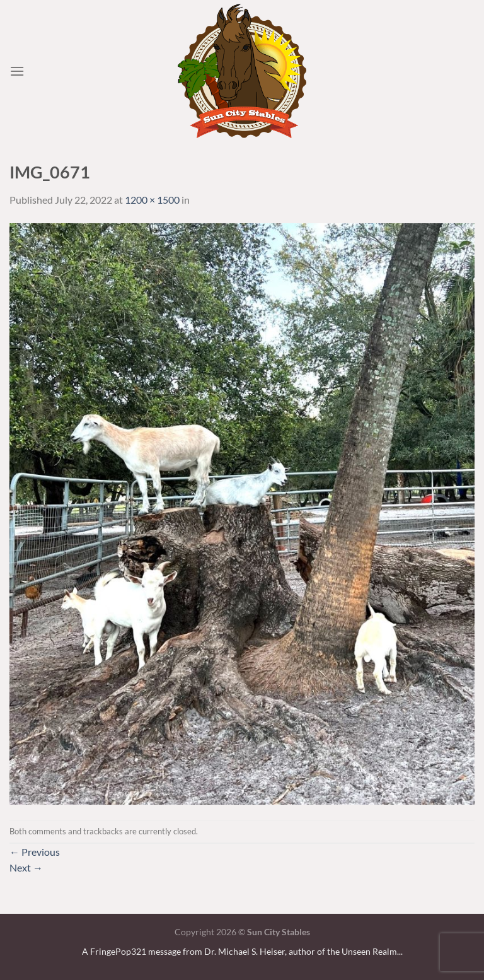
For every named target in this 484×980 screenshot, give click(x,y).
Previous (35, 852)
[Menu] (17, 71)
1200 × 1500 (152, 200)
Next (26, 867)
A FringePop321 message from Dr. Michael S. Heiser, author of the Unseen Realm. (240, 951)
